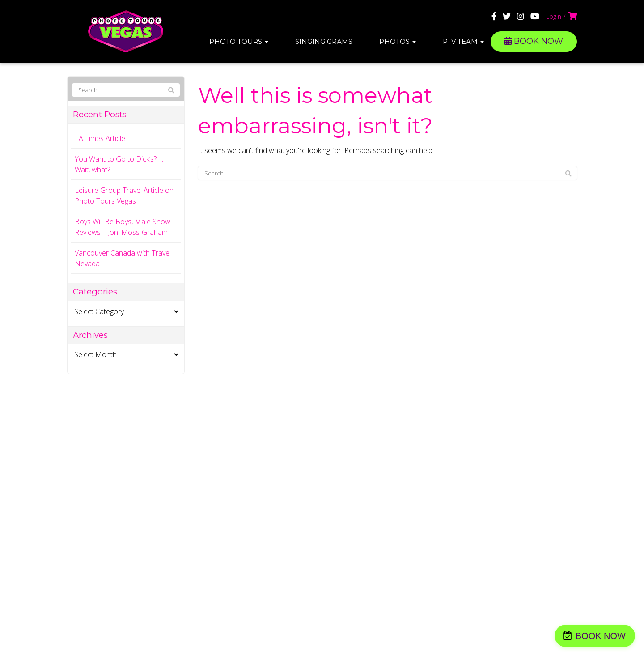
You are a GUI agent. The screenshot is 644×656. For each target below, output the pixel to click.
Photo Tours (239, 41)
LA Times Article (100, 138)
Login (554, 16)
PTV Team (463, 41)
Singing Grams (324, 41)
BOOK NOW (534, 41)
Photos (398, 41)
